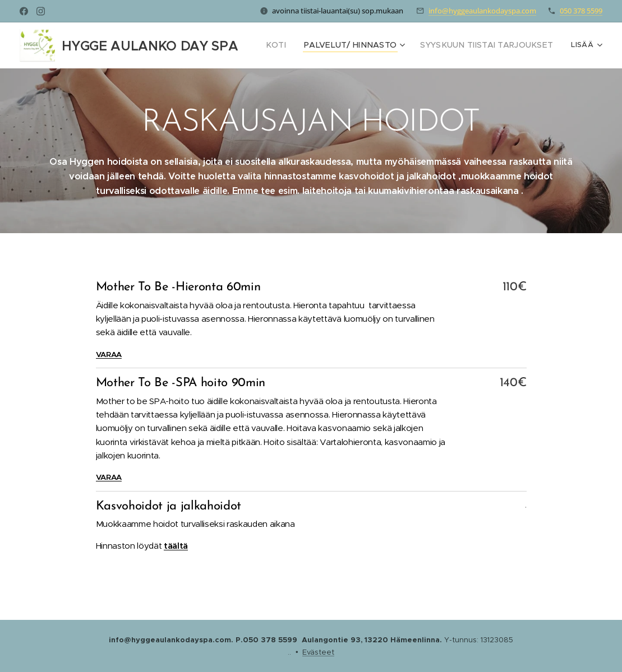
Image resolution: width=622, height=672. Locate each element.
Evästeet (318, 652)
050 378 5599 (581, 11)
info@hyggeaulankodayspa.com (482, 11)
